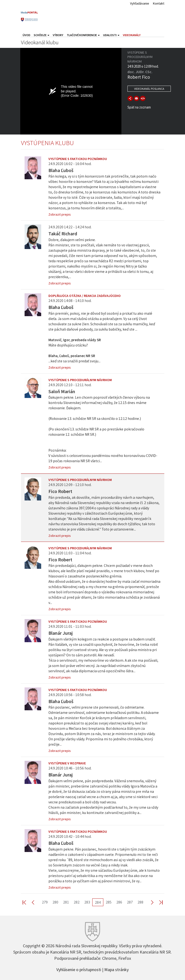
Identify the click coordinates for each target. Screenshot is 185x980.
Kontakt (159, 3)
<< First (27, 902)
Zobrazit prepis (60, 214)
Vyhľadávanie (140, 3)
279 (45, 902)
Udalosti (111, 35)
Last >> (158, 902)
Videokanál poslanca (149, 89)
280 (55, 902)
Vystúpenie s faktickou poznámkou (78, 159)
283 (87, 902)
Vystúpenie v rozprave (67, 763)
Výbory (58, 35)
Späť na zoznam (139, 107)
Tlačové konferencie (83, 35)
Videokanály (132, 35)
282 (77, 902)
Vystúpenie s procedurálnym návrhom (80, 380)
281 (66, 902)
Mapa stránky (116, 969)
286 (119, 902)
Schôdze (42, 35)
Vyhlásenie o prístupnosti (79, 969)
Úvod (26, 35)
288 (140, 902)
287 (130, 902)
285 (109, 902)
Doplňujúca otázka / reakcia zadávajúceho (85, 296)
